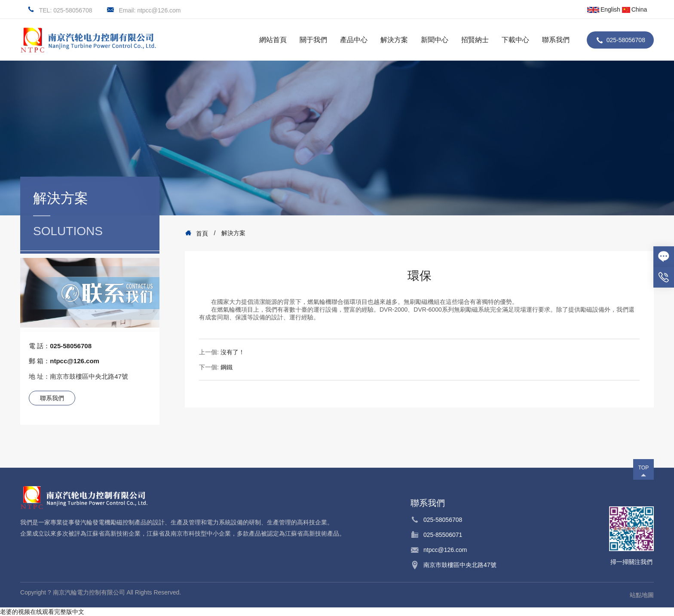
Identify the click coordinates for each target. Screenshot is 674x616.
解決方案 (394, 40)
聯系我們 (556, 40)
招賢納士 (475, 40)
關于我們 (313, 40)
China (635, 9)
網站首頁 (273, 40)
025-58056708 (626, 40)
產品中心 (354, 40)
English (604, 9)
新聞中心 (435, 40)
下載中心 (515, 40)
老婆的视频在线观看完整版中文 (42, 612)
